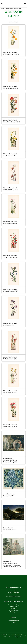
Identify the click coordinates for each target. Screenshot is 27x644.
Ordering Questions (14, 610)
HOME (3, 9)
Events (14, 622)
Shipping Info (14, 612)
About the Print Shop (13, 605)
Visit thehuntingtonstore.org (14, 596)
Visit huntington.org (14, 621)
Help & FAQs (14, 607)
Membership (13, 624)
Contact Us (14, 608)
